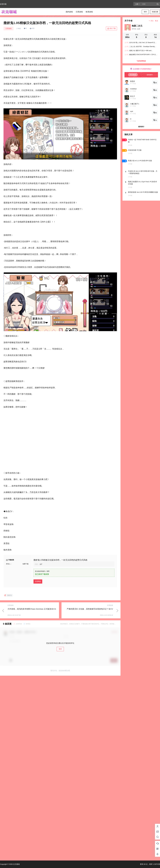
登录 (145, 12)
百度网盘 (38, 596)
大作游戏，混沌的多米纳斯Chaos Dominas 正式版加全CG (32, 624)
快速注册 (155, 12)
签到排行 (141, 127)
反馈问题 (3, 4)
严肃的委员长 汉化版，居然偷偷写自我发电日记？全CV (90, 624)
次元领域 (16, 864)
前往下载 (111, 29)
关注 (151, 21)
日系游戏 (8, 29)
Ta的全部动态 (141, 61)
